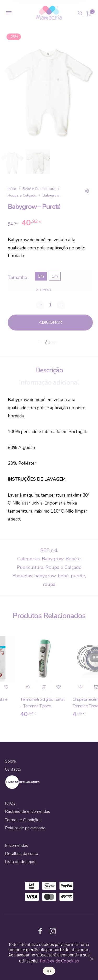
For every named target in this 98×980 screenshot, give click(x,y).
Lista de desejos (20, 862)
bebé (63, 576)
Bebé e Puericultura (39, 189)
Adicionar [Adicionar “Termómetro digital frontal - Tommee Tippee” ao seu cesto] (46, 687)
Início (12, 189)
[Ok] (91, 959)
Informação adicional (49, 382)
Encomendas (17, 845)
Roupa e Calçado (22, 195)
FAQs (10, 803)
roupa (49, 584)
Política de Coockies (59, 961)
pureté (78, 576)
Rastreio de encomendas (28, 811)
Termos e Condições (23, 820)
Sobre (10, 761)
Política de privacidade (25, 828)
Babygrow (51, 195)
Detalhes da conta (22, 854)
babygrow (45, 576)
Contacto (13, 769)
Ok (49, 971)
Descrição (49, 370)
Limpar (46, 290)
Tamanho (18, 277)
